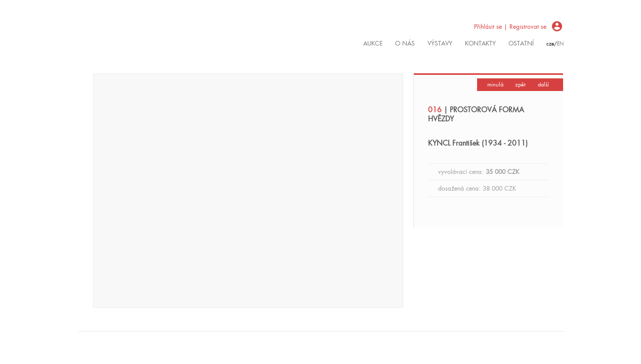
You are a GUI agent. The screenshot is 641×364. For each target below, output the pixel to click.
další (543, 84)
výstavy (440, 43)
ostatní (521, 43)
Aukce (373, 43)
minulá (495, 84)
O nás (405, 43)
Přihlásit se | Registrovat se (510, 27)
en (560, 44)
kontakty (480, 43)
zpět (520, 84)
